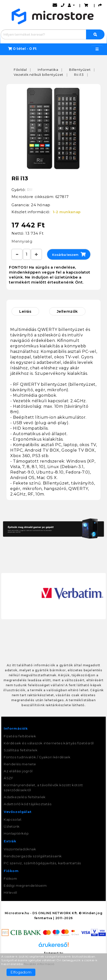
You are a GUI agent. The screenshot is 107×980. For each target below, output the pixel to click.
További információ (39, 964)
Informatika (48, 70)
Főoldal (20, 70)
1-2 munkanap (67, 212)
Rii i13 (79, 75)
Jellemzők (67, 311)
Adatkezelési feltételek (25, 797)
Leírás (25, 311)
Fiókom (10, 879)
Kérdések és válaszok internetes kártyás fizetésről (49, 743)
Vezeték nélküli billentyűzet (39, 75)
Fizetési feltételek (20, 736)
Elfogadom (21, 972)
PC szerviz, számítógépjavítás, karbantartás (42, 863)
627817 (62, 197)
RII (30, 190)
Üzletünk (12, 826)
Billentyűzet (80, 70)
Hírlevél (10, 892)
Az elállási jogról (18, 771)
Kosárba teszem (69, 254)
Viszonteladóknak (20, 849)
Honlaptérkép (16, 833)
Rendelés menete (20, 764)
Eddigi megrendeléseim (25, 885)
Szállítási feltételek (21, 750)
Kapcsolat (13, 819)
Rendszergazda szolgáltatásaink (33, 856)
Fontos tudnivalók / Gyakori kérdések (37, 757)
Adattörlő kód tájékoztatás (28, 804)
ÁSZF (8, 778)
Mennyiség (22, 241)
